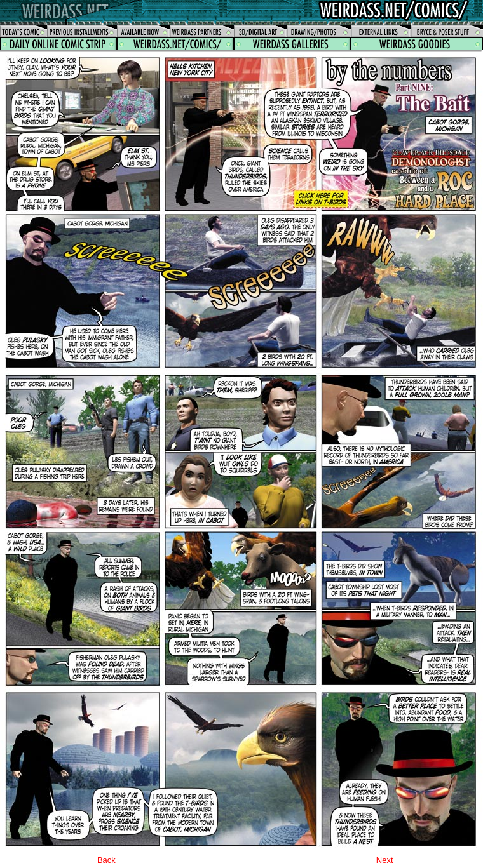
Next (385, 860)
